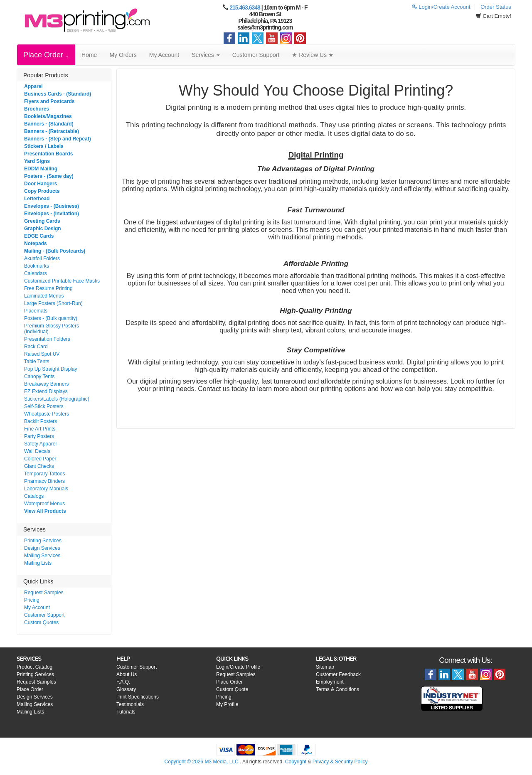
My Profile (227, 704)
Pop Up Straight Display (50, 369)
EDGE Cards (39, 236)
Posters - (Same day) (49, 176)
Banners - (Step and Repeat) (58, 139)
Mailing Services (42, 556)
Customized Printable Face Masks (62, 281)
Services (206, 55)
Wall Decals (37, 451)
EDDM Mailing (41, 169)
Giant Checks (39, 466)
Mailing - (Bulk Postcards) (55, 251)
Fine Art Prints (40, 429)
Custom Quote (232, 689)
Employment (330, 682)
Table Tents (37, 362)
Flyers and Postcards (49, 101)
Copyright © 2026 (184, 762)
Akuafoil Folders (42, 258)
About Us (127, 674)
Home (89, 55)
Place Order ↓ (46, 55)
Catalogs (34, 496)
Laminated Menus (44, 296)
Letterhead (37, 199)
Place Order (30, 689)
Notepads (36, 244)
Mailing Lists (38, 563)
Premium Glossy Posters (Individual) (52, 329)
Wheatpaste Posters (47, 414)
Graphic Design (43, 229)
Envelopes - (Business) (52, 206)
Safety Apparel (40, 444)
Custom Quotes (41, 622)
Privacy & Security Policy (340, 762)
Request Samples (44, 593)
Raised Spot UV (42, 354)
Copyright (296, 762)
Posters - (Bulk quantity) (51, 318)
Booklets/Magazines (48, 116)
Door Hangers (41, 184)
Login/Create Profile (238, 667)
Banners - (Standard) (49, 124)
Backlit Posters (41, 421)
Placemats (36, 311)
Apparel (33, 86)
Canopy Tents (39, 376)
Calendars (36, 273)
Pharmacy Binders (44, 481)
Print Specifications (138, 697)
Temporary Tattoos (45, 474)
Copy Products (42, 191)
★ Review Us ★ (313, 55)
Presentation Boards (48, 154)
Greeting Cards (42, 221)
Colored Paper (40, 459)
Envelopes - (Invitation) (52, 214)
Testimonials (130, 704)
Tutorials (126, 712)
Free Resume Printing (48, 288)
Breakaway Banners (46, 384)
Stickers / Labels (44, 146)
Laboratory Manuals (46, 489)
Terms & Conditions (337, 689)
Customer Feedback (338, 674)
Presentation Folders (47, 339)
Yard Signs (37, 161)
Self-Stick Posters (44, 406)
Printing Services (43, 541)
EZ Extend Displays (46, 391)
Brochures (37, 109)
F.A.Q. (123, 682)
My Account (164, 55)
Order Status (496, 7)
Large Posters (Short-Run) (53, 303)
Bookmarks (37, 266)
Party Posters (39, 436)
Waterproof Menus (44, 504)
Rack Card (36, 347)
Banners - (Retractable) (52, 131)
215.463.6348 (245, 7)
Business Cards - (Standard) (58, 94)
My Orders (123, 55)
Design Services (42, 548)
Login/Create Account (441, 7)
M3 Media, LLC (221, 762)
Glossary (126, 689)
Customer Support (256, 55)
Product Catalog (34, 667)
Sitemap (325, 667)
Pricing (32, 600)
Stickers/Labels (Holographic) (57, 399)
